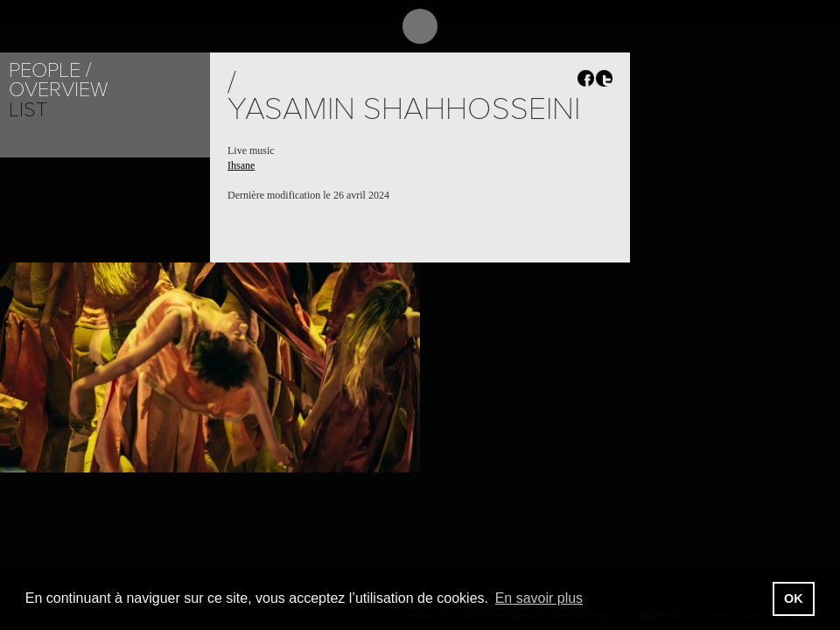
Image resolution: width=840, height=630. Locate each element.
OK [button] (794, 598)
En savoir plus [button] (539, 598)
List (28, 110)
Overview (58, 90)
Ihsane (241, 165)
